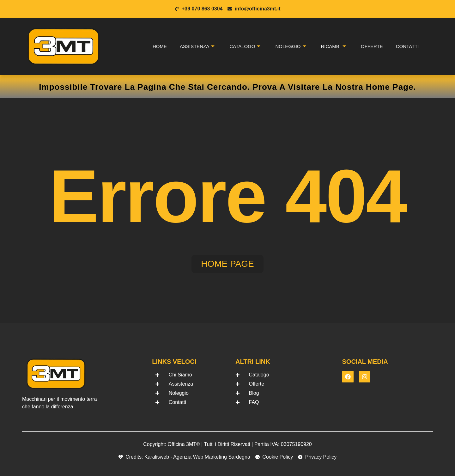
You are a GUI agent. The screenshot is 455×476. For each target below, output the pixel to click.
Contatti (407, 46)
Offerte (372, 46)
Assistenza (197, 46)
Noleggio (291, 46)
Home (160, 46)
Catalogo (245, 46)
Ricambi (334, 46)
